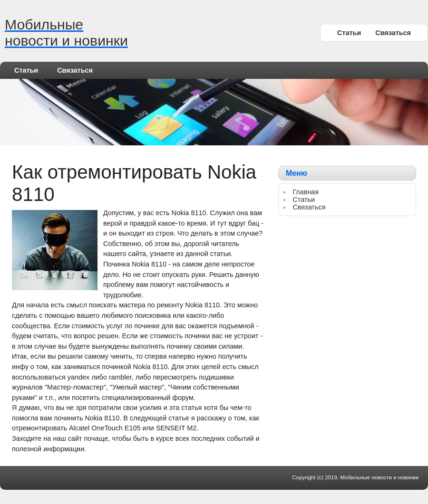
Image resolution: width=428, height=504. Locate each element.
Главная (306, 192)
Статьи (349, 33)
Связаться (393, 33)
